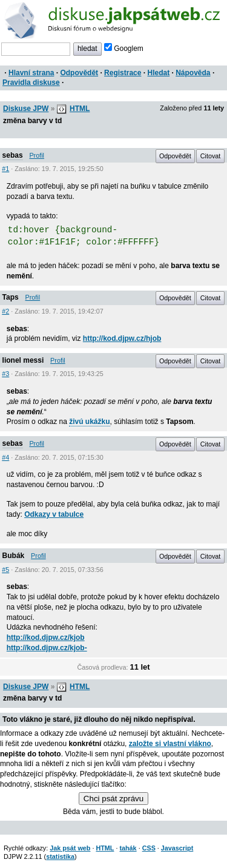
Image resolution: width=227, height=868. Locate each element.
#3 (5, 374)
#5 (5, 570)
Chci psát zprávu (113, 799)
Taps (11, 297)
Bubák (14, 556)
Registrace (123, 73)
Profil (37, 155)
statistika (60, 856)
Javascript (177, 848)
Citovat (211, 156)
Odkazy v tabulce (54, 514)
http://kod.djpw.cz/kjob (46, 638)
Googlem (124, 49)
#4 (5, 457)
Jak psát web (70, 848)
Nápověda (193, 73)
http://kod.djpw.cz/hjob (122, 338)
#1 (5, 169)
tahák (128, 848)
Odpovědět (79, 73)
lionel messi (23, 360)
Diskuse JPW (26, 109)
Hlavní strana (31, 73)
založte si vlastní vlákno (170, 744)
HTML (80, 109)
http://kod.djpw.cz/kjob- (47, 648)
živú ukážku (89, 422)
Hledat (158, 73)
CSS (149, 848)
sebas (13, 155)
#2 (5, 311)
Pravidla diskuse (31, 82)
